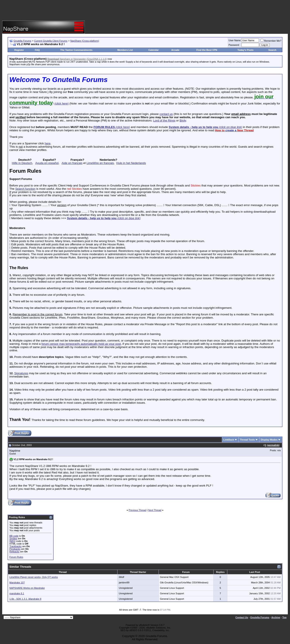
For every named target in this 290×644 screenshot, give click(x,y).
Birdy (183, 120)
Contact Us (242, 617)
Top (284, 617)
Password (234, 45)
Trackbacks (16, 546)
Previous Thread (137, 510)
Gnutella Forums (22, 41)
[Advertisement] (145, 11)
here (47, 143)
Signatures (21, 373)
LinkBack (229, 440)
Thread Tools (247, 440)
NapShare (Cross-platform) (85, 41)
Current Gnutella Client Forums (51, 41)
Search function (25, 189)
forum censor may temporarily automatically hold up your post (81, 344)
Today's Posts (245, 50)
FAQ (37, 50)
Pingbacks (15, 549)
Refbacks (14, 552)
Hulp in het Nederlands (131, 163)
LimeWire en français (100, 163)
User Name (235, 40)
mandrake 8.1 (17, 593)
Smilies (13, 538)
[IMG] (12, 541)
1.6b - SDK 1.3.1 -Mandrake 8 (25, 599)
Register (19, 50)
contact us (166, 114)
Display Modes (269, 440)
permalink (273, 445)
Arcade (175, 50)
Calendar (154, 50)
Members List (125, 50)
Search (272, 50)
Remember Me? (271, 41)
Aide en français (72, 163)
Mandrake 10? (17, 583)
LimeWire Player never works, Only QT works (34, 577)
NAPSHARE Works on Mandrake (27, 588)
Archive (276, 617)
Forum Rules (16, 557)
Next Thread (155, 510)
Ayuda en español (47, 163)
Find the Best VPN (207, 50)
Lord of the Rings (164, 120)
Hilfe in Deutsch (22, 163)
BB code (14, 536)
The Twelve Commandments (76, 50)
